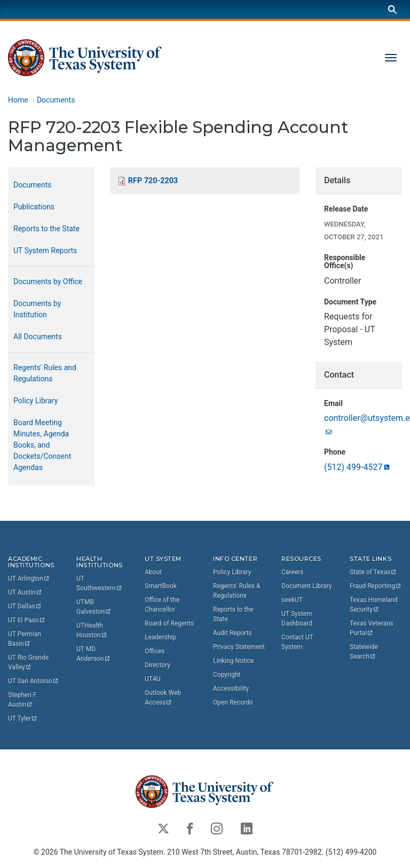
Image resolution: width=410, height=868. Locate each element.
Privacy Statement (239, 647)
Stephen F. (23, 700)
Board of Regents (169, 623)
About (153, 572)
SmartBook (161, 586)
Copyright (227, 675)
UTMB (94, 607)
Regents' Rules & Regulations (237, 591)
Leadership (160, 637)
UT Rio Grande (29, 662)
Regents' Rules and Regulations (45, 373)
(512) (358, 467)
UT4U (152, 679)
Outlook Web (164, 698)
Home (18, 100)
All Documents (38, 337)
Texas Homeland (374, 605)
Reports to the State (46, 229)
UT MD (93, 654)
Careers (292, 572)
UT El (27, 620)
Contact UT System (297, 642)
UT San (33, 681)
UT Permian (25, 639)
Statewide (365, 652)
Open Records (233, 702)
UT (29, 578)
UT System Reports (45, 251)
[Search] (392, 9)
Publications (34, 207)
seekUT (292, 600)
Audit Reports (232, 633)
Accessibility (231, 689)
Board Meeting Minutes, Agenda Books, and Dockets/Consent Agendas (42, 445)
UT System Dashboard (297, 619)
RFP (153, 181)
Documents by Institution (37, 309)
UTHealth (92, 630)
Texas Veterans (372, 628)
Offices (155, 651)
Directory (157, 665)
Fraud (376, 586)
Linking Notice (233, 661)
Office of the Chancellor (162, 605)
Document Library (306, 586)
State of (373, 572)
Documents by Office (48, 281)
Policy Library (36, 401)
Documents (56, 100)
